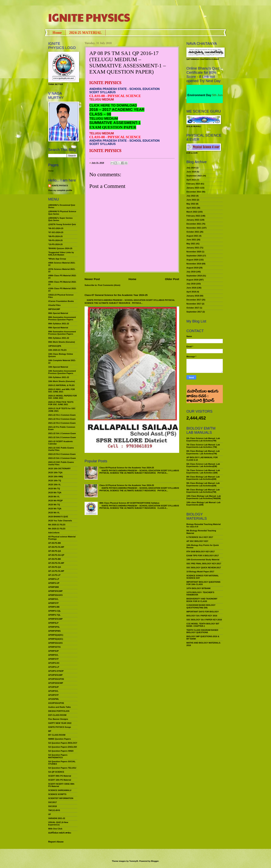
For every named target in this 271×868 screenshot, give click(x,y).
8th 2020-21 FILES (57, 525)
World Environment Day (200, 95)
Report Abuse (56, 842)
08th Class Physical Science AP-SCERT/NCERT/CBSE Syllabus (129, 503)
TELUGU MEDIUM (104, 118)
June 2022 (191, 200)
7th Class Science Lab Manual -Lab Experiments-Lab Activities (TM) (203, 446)
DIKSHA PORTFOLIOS (59, 711)
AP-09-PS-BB (54, 559)
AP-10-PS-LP (54, 575)
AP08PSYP (53, 603)
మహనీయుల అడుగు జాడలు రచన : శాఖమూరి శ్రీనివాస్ (202, 390)
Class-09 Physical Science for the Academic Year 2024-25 (127, 468)
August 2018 (192, 280)
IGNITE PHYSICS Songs (60, 727)
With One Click (55, 829)
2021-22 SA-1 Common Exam (62, 433)
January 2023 (193, 188)
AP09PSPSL (54, 627)
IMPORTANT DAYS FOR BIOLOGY (203, 612)
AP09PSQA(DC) (56, 635)
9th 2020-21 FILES (57, 529)
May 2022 (191, 204)
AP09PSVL (53, 655)
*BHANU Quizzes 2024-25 (60, 248)
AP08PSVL (53, 599)
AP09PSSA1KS (55, 643)
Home (57, 33)
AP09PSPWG (54, 631)
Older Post (172, 279)
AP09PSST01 (54, 647)
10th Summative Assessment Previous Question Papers (62, 372)
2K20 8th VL (54, 497)
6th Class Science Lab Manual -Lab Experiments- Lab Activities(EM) (203, 465)
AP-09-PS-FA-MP (56, 563)
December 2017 (194, 300)
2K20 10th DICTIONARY (59, 469)
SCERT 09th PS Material (60, 776)
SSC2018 (52, 806)
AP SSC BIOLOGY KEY (197, 541)
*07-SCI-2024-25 (56, 232)
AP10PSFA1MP (55, 675)
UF (50, 814)
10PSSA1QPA (55, 346)
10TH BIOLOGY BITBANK (199, 588)
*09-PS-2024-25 (55, 240)
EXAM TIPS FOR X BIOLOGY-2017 (203, 556)
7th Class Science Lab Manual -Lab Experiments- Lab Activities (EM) (203, 472)
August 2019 (192, 268)
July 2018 (191, 284)
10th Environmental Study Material (203, 560)
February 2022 (193, 216)
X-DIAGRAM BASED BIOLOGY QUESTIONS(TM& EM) (201, 606)
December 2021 (194, 224)
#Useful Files (54, 305)
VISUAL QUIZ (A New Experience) (58, 823)
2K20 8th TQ (54, 489)
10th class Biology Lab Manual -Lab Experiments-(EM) (203, 504)
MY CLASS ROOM (57, 735)
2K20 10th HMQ (56, 477)
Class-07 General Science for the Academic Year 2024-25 (116, 295)
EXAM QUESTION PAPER (113, 127)
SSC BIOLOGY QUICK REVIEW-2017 (204, 568)
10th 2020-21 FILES (57, 350)
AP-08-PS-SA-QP (56, 555)
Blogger (155, 861)
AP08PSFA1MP (55, 591)
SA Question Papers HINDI (61, 751)
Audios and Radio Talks (59, 707)
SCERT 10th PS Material (60, 780)
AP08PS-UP (54, 583)
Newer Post (92, 279)
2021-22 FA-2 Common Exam (62, 419)
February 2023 (193, 184)
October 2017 (193, 308)
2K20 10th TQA (55, 473)
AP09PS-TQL (54, 615)
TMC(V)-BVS (54, 810)
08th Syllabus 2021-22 (59, 324)
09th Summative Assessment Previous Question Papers (62, 333)
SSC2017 (52, 802)
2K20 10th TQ (55, 481)
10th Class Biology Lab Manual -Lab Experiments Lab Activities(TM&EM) (204, 497)
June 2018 (191, 288)
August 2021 (192, 236)
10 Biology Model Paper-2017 (200, 572)
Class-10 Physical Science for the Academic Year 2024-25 (127, 485)
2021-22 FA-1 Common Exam (62, 415)
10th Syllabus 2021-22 (59, 377)
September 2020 (194, 256)
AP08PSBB (53, 587)
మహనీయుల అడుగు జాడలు (60, 833)
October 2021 (193, 232)
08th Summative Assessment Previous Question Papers (62, 318)
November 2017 (194, 304)
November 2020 (194, 252)
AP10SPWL (54, 699)
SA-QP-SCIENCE (56, 772)
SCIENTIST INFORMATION (61, 798)
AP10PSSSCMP (56, 683)
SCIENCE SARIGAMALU (60, 790)
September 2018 (194, 276)
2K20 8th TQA (55, 493)
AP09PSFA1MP (55, 619)
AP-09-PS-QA (55, 567)
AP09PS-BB (54, 607)
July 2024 (191, 168)
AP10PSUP (53, 687)
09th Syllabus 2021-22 (59, 338)
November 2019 (194, 264)
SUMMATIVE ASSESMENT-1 (115, 123)
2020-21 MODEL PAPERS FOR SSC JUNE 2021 (62, 397)
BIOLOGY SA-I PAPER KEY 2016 (202, 616)
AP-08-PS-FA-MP (56, 547)
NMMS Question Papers (59, 739)
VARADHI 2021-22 (57, 818)
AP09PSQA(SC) (56, 639)
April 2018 (191, 292)
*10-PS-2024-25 (55, 244)
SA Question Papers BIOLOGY (63, 743)
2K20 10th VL (54, 485)
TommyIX (134, 861)
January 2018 (193, 296)
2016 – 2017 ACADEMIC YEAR (117, 110)
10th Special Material (58, 367)
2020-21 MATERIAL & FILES (61, 385)
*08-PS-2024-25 (55, 236)
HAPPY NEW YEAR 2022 (60, 723)
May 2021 (191, 244)
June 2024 (191, 172)
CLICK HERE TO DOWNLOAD (113, 105)
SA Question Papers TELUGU (62, 768)
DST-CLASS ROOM (57, 715)
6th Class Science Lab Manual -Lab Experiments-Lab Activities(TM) (203, 439)
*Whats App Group (57, 259)
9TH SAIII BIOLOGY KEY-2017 (201, 552)
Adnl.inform (54, 533)
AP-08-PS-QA (55, 551)
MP (50, 731)
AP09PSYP (53, 659)
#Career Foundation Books (61, 301)
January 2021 (193, 248)
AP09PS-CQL (54, 611)
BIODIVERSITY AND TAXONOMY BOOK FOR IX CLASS (202, 600)
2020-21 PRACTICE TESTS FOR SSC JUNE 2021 (61, 403)
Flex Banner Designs (58, 719)
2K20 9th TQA (55, 509)
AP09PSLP (53, 623)
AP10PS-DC (54, 663)
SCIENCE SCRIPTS (57, 794)
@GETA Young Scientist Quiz (62, 224)
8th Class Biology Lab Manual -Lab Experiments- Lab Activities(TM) (203, 452)
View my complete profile (60, 190)
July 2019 (191, 272)
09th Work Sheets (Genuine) (62, 342)
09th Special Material (58, 328)
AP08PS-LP (54, 579)
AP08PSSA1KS (55, 595)
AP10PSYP (53, 695)
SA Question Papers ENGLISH (63, 747)
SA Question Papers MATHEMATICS (58, 756)
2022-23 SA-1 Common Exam (62, 458)
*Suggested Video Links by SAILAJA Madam (61, 254)
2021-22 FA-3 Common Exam (62, 423)
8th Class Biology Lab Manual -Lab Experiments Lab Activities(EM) (203, 478)
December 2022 (194, 192)
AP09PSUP (53, 651)
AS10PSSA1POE (56, 703)
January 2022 (193, 220)
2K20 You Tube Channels (60, 521)
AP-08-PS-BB (54, 543)
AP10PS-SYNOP (56, 671)
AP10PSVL (53, 691)
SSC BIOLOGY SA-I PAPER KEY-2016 (204, 620)
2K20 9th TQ (54, 505)
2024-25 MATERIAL (85, 33)
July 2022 (191, 196)
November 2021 (194, 228)
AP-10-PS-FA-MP (56, 571)
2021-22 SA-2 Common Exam (62, 437)
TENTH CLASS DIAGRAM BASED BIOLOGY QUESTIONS (202, 631)
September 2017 (194, 312)
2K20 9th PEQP (55, 501)
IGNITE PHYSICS (89, 17)
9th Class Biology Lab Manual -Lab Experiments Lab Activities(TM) (203, 491)
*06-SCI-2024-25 (56, 228)
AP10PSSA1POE (56, 679)
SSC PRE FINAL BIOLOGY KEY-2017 (204, 564)
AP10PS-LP (54, 667)
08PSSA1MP (54, 309)
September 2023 (194, 176)
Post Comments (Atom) (109, 285)
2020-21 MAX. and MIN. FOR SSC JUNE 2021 (62, 390)
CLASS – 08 (100, 114)
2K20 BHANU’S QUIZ (58, 517)
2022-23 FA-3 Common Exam (62, 454)
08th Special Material (58, 313)
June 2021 (191, 240)
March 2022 (192, 212)
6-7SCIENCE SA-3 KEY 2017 (200, 537)
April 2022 (191, 208)
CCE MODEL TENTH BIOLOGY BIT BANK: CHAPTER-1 (203, 625)
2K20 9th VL (54, 513)
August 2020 (192, 260)
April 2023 (191, 180)
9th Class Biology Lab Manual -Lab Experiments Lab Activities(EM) (203, 484)
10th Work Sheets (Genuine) (62, 381)
